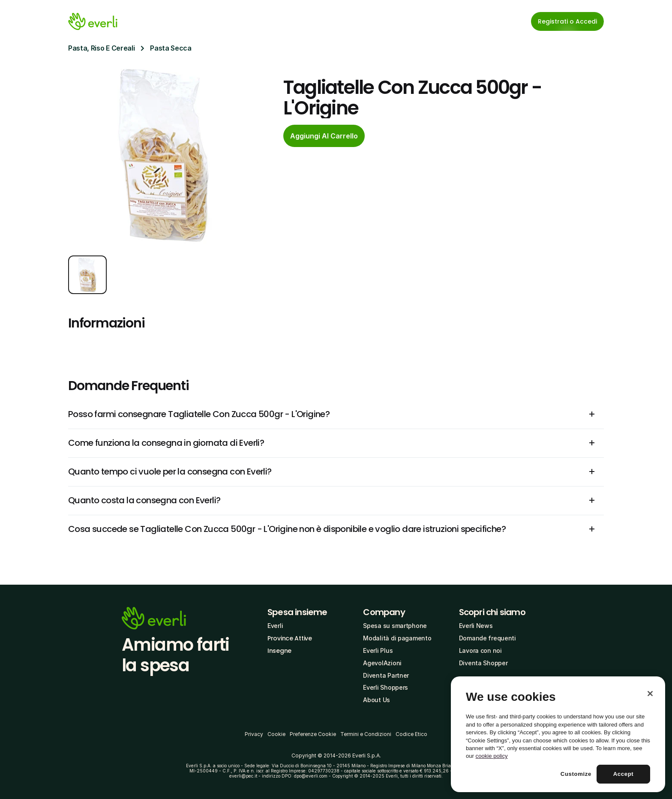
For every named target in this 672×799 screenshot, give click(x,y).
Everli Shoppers (385, 687)
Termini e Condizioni (366, 734)
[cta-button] (324, 136)
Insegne (279, 651)
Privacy (254, 734)
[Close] (650, 694)
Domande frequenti (487, 638)
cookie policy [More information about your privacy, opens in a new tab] (492, 756)
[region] (558, 734)
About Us (376, 700)
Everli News (476, 626)
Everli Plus (378, 650)
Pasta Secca (171, 48)
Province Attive (290, 638)
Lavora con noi (480, 650)
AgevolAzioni (382, 663)
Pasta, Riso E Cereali (101, 48)
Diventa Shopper (483, 663)
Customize (576, 774)
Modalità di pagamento (397, 638)
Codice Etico (411, 734)
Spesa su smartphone (395, 626)
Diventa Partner (386, 675)
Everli (275, 626)
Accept (624, 774)
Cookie (276, 734)
